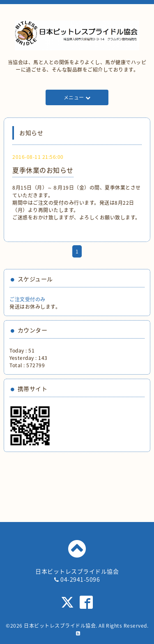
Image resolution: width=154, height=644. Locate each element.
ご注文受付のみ (28, 299)
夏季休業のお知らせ (43, 170)
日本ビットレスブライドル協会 (60, 626)
